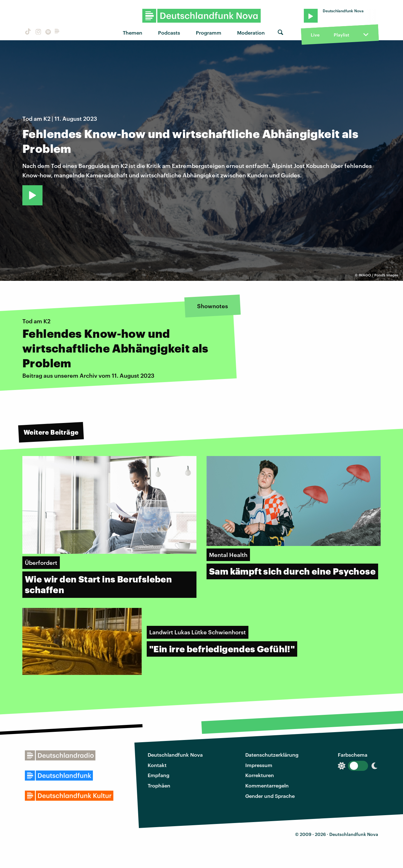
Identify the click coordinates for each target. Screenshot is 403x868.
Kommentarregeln (267, 785)
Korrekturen (260, 775)
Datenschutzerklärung (272, 755)
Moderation (251, 33)
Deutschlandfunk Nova (175, 755)
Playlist (341, 35)
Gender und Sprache (270, 796)
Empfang (159, 775)
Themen (133, 33)
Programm (209, 33)
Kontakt (157, 765)
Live (315, 35)
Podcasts (169, 33)
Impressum (259, 765)
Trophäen (159, 785)
